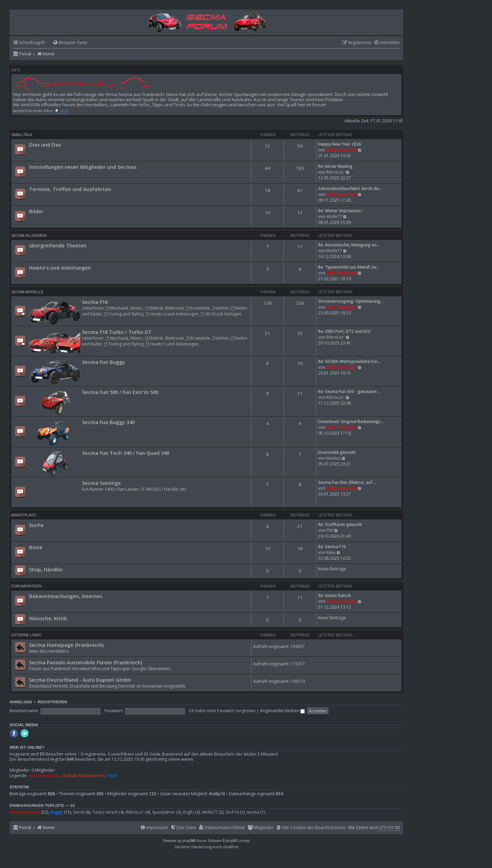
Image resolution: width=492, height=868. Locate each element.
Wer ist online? (27, 747)
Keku (331, 552)
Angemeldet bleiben (282, 711)
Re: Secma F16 (332, 547)
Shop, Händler (46, 569)
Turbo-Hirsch (105, 812)
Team (112, 776)
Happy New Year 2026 (340, 144)
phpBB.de (231, 847)
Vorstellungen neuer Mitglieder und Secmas (83, 167)
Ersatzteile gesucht (337, 452)
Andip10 (217, 794)
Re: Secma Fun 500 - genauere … (349, 391)
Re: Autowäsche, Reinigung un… (349, 245)
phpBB (187, 841)
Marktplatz (24, 515)
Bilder (36, 211)
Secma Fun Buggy (104, 362)
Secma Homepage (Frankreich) (66, 645)
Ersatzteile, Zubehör (208, 308)
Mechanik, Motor (124, 308)
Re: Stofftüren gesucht (340, 524)
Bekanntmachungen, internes (66, 596)
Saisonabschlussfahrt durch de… (350, 188)
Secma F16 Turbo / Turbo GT (117, 332)
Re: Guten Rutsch (334, 595)
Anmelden (21, 702)
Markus (333, 458)
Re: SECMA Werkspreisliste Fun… (349, 361)
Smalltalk (22, 135)
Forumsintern (26, 586)
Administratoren (44, 776)
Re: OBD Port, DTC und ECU (344, 331)
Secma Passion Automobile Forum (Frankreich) (86, 662)
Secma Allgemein (29, 235)
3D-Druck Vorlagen (221, 314)
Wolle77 (334, 216)
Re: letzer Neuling (335, 166)
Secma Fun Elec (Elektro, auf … (347, 482)
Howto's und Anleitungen (60, 268)
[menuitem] (67, 43)
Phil (330, 530)
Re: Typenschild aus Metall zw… (349, 267)
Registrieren (52, 702)
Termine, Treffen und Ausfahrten (70, 189)
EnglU (189, 812)
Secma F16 (95, 302)
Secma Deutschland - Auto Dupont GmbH (80, 680)
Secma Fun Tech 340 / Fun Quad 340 (126, 453)
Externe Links (26, 635)
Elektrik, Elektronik (164, 308)
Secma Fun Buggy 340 (108, 422)
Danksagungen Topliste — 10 (42, 805)
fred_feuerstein (341, 150)
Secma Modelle (27, 292)
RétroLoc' (336, 172)
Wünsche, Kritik (48, 618)
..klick (64, 111)
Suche (36, 525)
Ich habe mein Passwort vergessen (222, 711)
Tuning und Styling (124, 314)
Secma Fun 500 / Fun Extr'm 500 (120, 392)
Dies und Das (45, 145)
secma (253, 812)
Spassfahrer (164, 812)
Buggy (57, 812)
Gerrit (79, 812)
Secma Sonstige (101, 483)
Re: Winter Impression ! (340, 211)
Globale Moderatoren (84, 776)
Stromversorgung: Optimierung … (351, 301)
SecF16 (232, 812)
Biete (36, 547)
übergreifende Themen (58, 245)
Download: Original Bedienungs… (351, 422)
